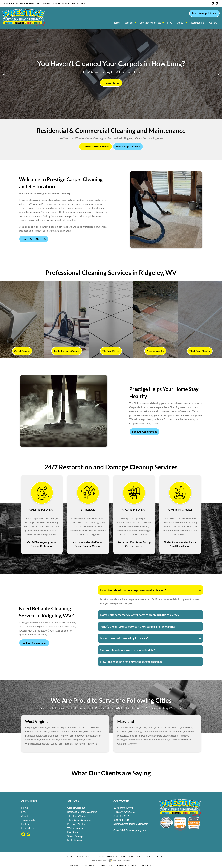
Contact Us (27, 828)
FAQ (24, 812)
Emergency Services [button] (150, 22)
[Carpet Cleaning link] (22, 320)
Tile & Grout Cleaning (79, 820)
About (25, 816)
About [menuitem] (181, 22)
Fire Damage (74, 832)
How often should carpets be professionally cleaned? (133, 590)
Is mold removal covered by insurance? (124, 638)
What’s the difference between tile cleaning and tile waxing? (138, 626)
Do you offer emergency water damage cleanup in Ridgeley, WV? (140, 615)
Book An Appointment (204, 13)
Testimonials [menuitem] (197, 22)
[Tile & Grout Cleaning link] (200, 320)
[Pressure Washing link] (155, 320)
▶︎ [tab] (220, 74)
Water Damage (75, 828)
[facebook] (213, 3)
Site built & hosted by (111, 860)
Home (25, 808)
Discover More (111, 83)
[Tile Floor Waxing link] (111, 320)
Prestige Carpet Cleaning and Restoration (100, 856)
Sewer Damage (75, 836)
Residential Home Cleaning (82, 812)
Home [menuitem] (116, 22)
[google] (217, 3)
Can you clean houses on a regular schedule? (128, 650)
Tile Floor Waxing (77, 816)
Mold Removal (75, 840)
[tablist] (111, 74)
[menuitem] (130, 23)
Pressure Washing (77, 824)
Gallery (25, 824)
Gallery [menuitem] (213, 22)
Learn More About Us (34, 239)
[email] (131, 824)
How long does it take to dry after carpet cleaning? (131, 662)
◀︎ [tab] (5, 74)
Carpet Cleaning (76, 808)
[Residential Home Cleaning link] (67, 320)
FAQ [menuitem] (170, 22)
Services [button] (129, 22)
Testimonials (28, 820)
